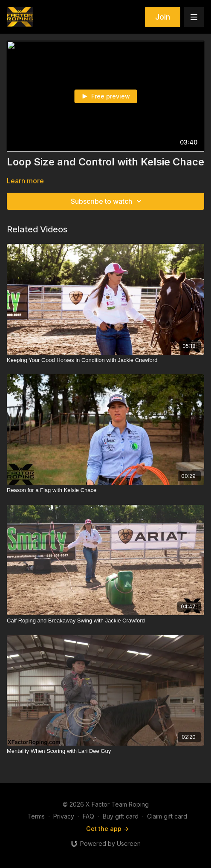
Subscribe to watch (107, 201)
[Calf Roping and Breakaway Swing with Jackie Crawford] (105, 621)
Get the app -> (107, 829)
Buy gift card (121, 816)
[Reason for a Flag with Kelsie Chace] (105, 490)
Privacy (64, 816)
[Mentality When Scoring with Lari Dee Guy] (105, 751)
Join (163, 17)
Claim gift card (167, 816)
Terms (36, 816)
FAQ (88, 816)
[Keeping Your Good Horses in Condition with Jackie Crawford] (105, 360)
